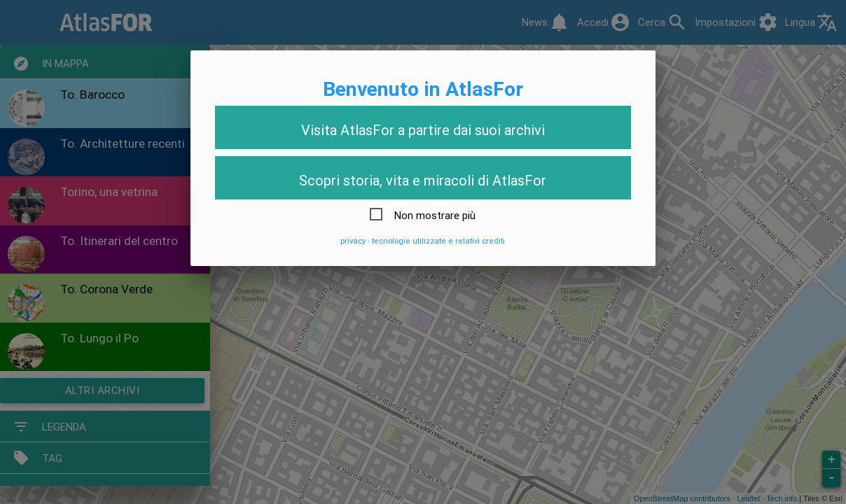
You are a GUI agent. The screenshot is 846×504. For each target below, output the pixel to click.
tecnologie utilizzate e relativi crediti (438, 241)
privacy (353, 241)
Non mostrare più (435, 215)
